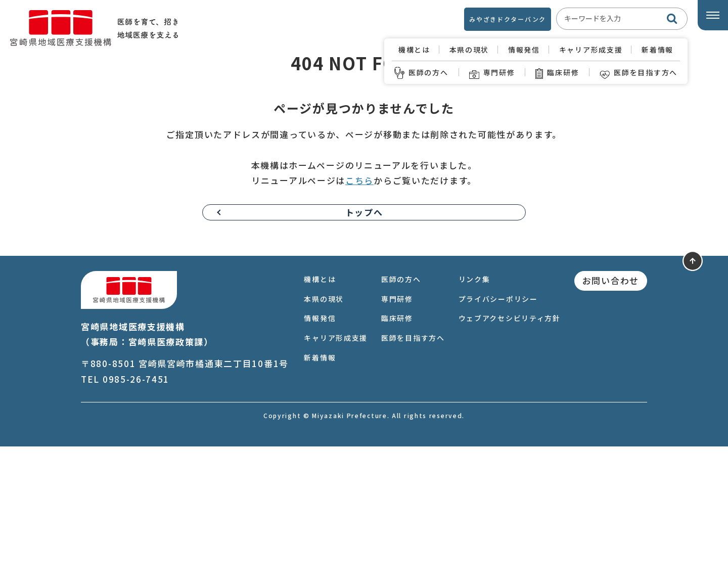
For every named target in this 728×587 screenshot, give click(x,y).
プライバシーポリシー (498, 439)
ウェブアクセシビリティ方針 (510, 459)
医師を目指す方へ (639, 73)
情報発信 (524, 50)
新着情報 (657, 50)
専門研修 (492, 73)
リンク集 (474, 420)
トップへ (364, 352)
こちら (359, 321)
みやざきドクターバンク (508, 19)
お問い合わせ (611, 421)
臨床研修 (557, 73)
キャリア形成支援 (591, 50)
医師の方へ (421, 73)
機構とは (414, 50)
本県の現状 (469, 50)
